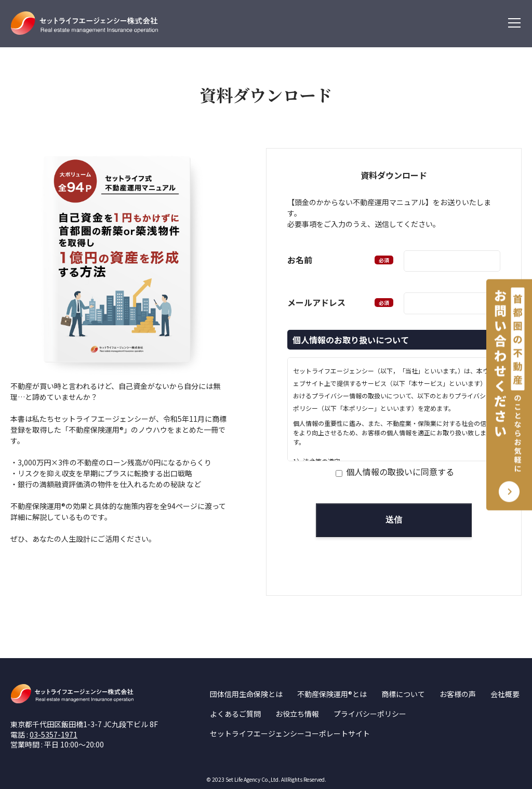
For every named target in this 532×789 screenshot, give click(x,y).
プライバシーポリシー (370, 714)
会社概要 (505, 694)
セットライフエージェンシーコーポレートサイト (290, 733)
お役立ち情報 (297, 714)
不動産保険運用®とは (332, 694)
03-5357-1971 (54, 734)
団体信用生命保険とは (246, 694)
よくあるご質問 (235, 714)
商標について (403, 694)
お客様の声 (458, 694)
